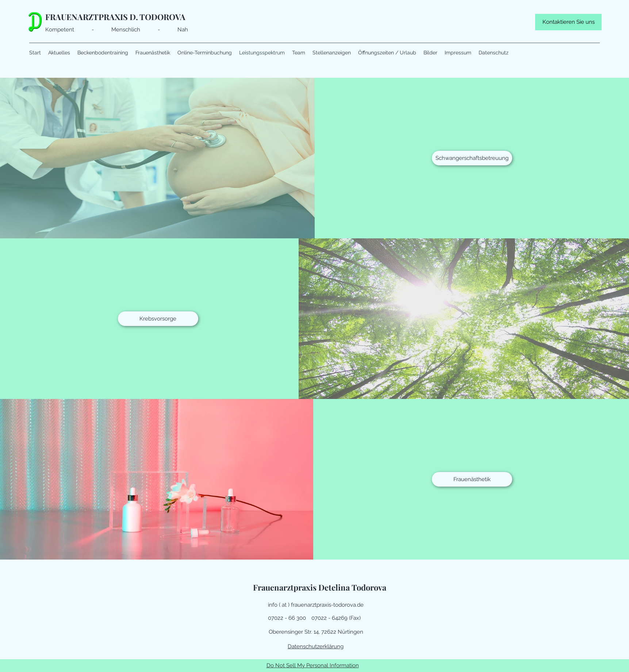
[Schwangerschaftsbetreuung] (472, 158)
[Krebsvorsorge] (158, 319)
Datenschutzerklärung (316, 646)
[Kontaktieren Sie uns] (568, 22)
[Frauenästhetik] (472, 479)
